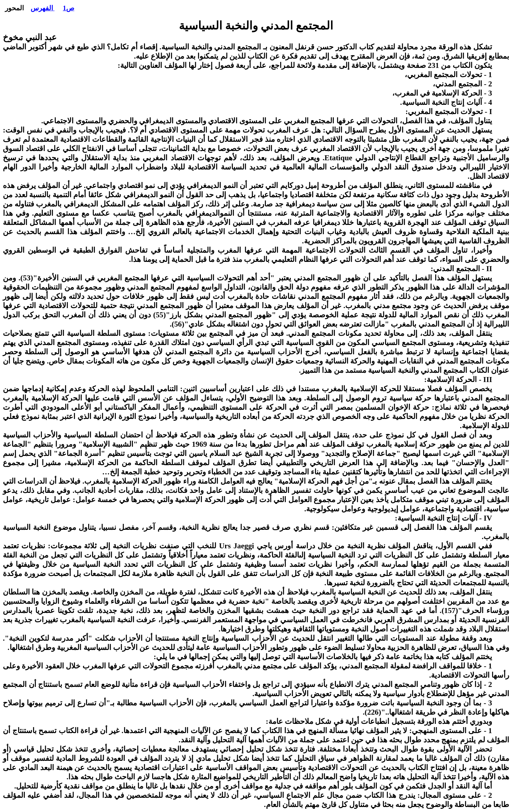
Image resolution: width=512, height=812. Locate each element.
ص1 (69, 8)
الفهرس (43, 8)
